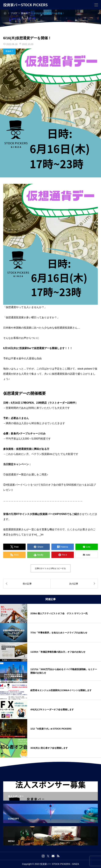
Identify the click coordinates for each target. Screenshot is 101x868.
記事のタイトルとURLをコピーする (50, 568)
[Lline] (87, 547)
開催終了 (9, 51)
